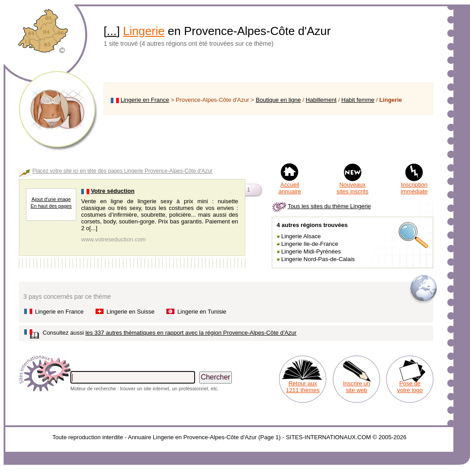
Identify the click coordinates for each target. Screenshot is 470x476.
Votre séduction (113, 191)
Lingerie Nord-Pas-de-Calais (318, 259)
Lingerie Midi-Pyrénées (311, 251)
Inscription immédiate (414, 188)
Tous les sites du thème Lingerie (329, 206)
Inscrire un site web (357, 387)
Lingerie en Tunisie (202, 312)
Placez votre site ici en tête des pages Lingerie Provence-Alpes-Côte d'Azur (122, 171)
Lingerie (144, 31)
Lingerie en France (145, 100)
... (112, 31)
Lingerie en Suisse (130, 312)
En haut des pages (51, 206)
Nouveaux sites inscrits (353, 188)
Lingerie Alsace (301, 236)
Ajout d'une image (51, 199)
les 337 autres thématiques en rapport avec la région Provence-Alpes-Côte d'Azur (191, 333)
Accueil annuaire (290, 188)
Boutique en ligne (278, 100)
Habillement (321, 100)
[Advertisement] (268, 139)
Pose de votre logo (410, 387)
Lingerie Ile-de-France (310, 244)
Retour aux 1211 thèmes (302, 387)
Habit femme (358, 100)
